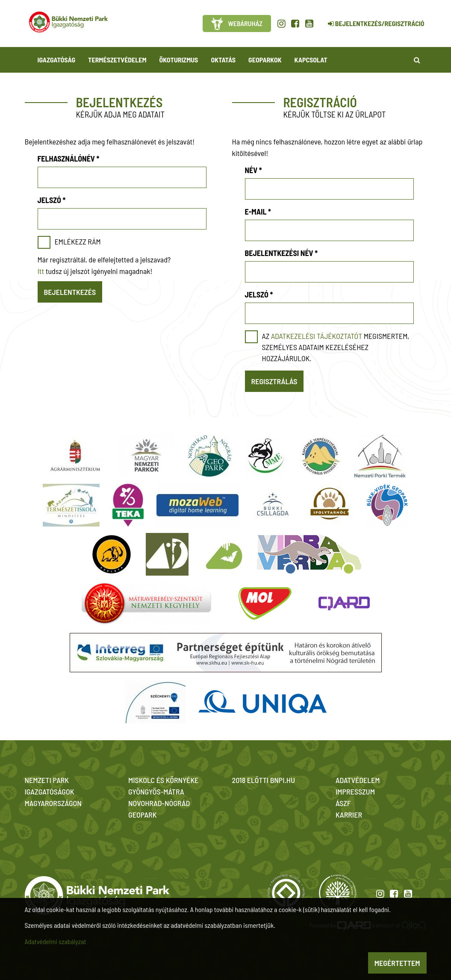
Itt (41, 271)
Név (254, 170)
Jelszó (52, 200)
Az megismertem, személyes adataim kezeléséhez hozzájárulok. (336, 347)
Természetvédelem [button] (117, 60)
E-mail (258, 212)
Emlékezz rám (78, 241)
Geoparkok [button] (265, 60)
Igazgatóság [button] (57, 60)
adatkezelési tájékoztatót (317, 336)
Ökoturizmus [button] (179, 60)
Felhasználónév (69, 159)
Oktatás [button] (223, 60)
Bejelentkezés (70, 292)
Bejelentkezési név (282, 253)
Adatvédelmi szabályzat (56, 941)
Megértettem (397, 963)
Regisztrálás (274, 381)
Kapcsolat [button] (311, 60)
